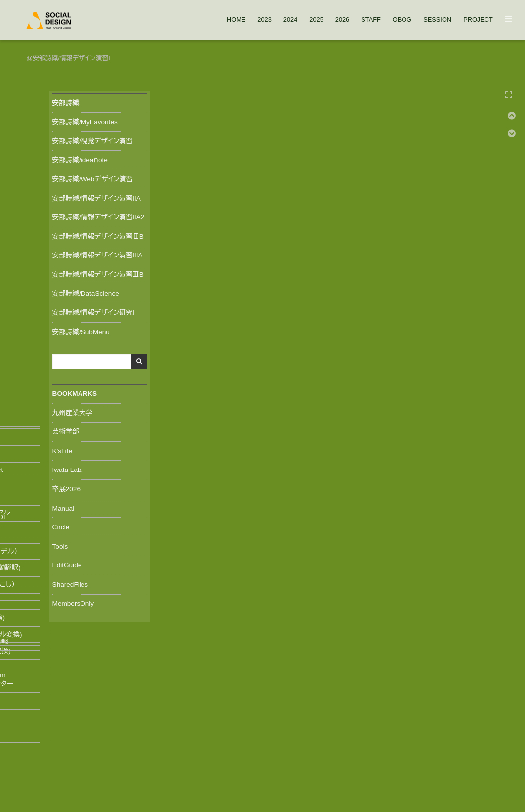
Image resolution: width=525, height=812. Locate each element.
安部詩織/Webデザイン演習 (90, 177)
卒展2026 (63, 487)
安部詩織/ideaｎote (77, 158)
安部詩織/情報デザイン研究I (90, 311)
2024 (290, 20)
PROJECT (478, 20)
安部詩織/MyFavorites (82, 120)
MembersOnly (70, 601)
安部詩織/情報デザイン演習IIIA (95, 254)
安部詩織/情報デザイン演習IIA (94, 196)
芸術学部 (63, 430)
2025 (316, 20)
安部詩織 (63, 101)
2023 (264, 20)
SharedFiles (67, 582)
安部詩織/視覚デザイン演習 (90, 139)
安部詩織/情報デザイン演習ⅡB (95, 234)
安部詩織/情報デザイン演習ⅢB (95, 272)
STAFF (371, 20)
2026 (342, 20)
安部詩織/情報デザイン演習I (71, 58)
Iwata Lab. (65, 468)
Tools (57, 544)
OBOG (402, 20)
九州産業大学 (70, 411)
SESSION (437, 20)
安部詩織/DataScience (83, 292)
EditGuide (64, 563)
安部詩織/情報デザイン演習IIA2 (96, 215)
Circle (58, 525)
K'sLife (59, 449)
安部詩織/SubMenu (78, 330)
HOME (236, 20)
